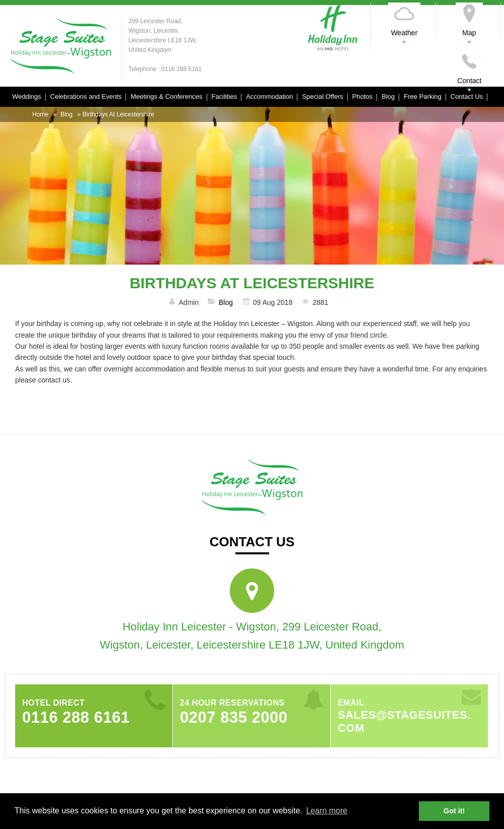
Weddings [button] (27, 97)
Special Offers (322, 97)
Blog (388, 97)
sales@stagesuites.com (404, 721)
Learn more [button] (327, 811)
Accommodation (269, 97)
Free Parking (422, 97)
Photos (362, 97)
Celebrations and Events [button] (86, 97)
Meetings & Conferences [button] (166, 97)
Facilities (225, 97)
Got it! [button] (454, 811)
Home (40, 114)
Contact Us (467, 97)
